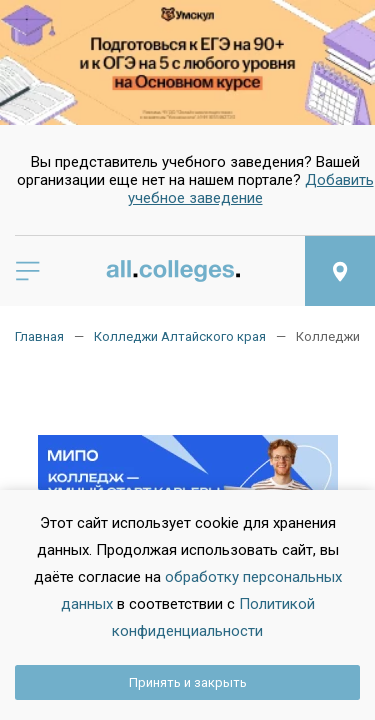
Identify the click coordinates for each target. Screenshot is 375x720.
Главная (39, 336)
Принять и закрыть (188, 682)
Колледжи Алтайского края (180, 336)
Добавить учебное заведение (251, 189)
